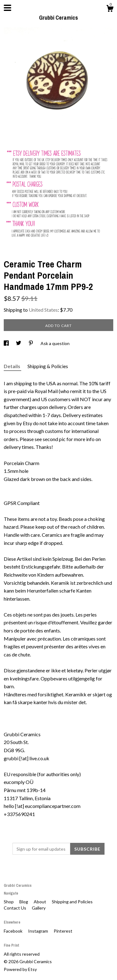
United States (43, 310)
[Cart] (110, 9)
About (40, 902)
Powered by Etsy (20, 969)
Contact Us (15, 908)
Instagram (39, 931)
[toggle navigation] (7, 8)
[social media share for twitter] (19, 343)
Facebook (14, 931)
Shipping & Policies (48, 366)
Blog (24, 902)
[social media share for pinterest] (31, 343)
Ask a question (55, 343)
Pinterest (63, 931)
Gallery (39, 908)
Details (12, 366)
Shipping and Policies (72, 902)
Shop (9, 902)
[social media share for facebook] (7, 343)
